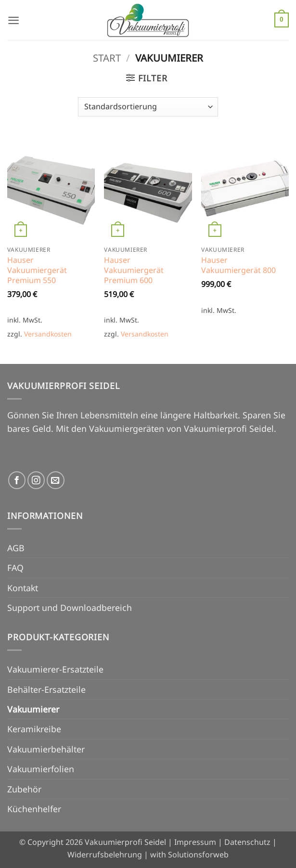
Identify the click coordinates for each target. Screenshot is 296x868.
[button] (14, 20)
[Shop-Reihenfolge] (148, 107)
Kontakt (23, 588)
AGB (16, 548)
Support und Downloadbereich (70, 608)
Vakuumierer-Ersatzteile (55, 669)
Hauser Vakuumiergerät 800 (238, 265)
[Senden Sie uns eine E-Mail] (56, 480)
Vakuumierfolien (41, 769)
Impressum (195, 842)
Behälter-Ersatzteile (46, 689)
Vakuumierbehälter (46, 749)
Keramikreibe (34, 729)
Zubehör (24, 789)
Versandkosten (48, 334)
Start (107, 58)
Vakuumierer (33, 709)
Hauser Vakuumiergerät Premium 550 (37, 270)
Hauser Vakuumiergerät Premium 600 (134, 270)
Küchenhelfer (34, 809)
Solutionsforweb (198, 855)
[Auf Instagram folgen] (36, 480)
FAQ (15, 568)
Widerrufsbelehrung (105, 855)
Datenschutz (247, 842)
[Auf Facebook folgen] (17, 480)
